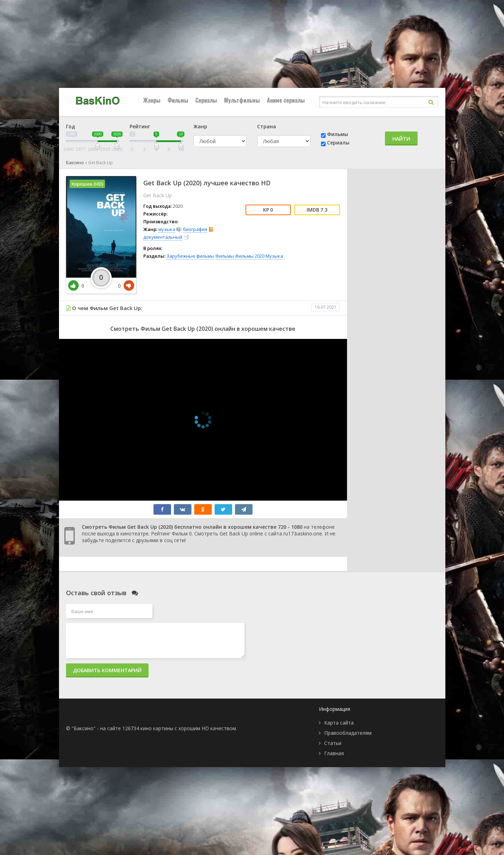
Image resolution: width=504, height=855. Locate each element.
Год (71, 126)
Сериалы (206, 100)
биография (195, 229)
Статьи (333, 743)
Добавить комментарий (107, 670)
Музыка (274, 256)
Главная (334, 753)
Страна (267, 126)
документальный (163, 237)
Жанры (152, 100)
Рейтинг (140, 126)
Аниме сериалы (286, 100)
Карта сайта (339, 723)
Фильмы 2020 (250, 256)
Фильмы (178, 100)
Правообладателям (348, 733)
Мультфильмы (242, 100)
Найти (401, 139)
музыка (167, 229)
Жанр (200, 126)
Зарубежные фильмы (190, 256)
